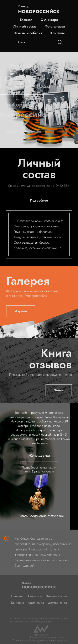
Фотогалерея (55, 26)
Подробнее (39, 200)
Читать (59, 390)
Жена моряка (39, 455)
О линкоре (49, 20)
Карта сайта (36, 603)
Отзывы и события (28, 33)
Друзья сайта (57, 603)
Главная (26, 20)
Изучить (21, 311)
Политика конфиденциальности (48, 637)
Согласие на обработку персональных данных (39, 640)
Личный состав (25, 26)
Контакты (58, 33)
